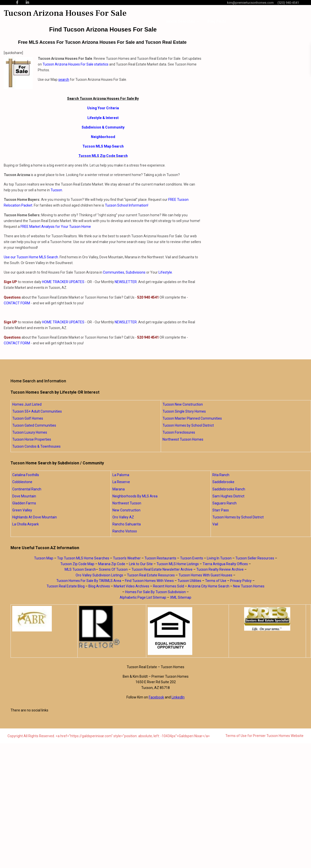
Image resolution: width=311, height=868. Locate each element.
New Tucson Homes (249, 586)
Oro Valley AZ (123, 517)
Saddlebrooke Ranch (229, 489)
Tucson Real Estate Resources (151, 575)
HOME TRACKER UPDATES (63, 282)
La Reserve (121, 482)
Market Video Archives (131, 586)
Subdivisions (136, 272)
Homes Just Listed (27, 404)
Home (130, 21)
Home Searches (181, 21)
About (149, 21)
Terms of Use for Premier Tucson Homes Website (264, 736)
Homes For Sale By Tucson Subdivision (155, 592)
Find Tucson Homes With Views (149, 581)
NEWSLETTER (126, 282)
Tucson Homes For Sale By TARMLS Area (89, 581)
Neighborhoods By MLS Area (135, 496)
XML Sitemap (181, 597)
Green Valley (22, 510)
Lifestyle (165, 272)
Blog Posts (217, 21)
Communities (114, 272)
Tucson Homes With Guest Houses (205, 575)
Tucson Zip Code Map (77, 564)
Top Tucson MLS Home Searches (83, 558)
